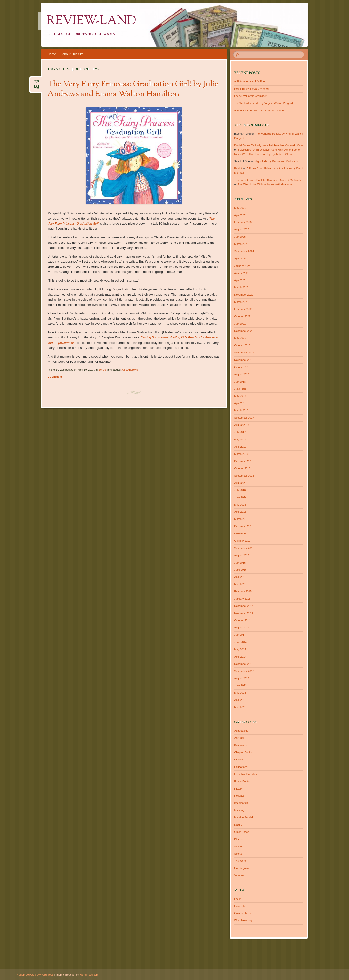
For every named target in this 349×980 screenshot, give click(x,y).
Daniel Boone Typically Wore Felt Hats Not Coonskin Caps (269, 145)
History (238, 789)
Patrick (238, 168)
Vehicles (239, 875)
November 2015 (244, 533)
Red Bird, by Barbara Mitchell (251, 89)
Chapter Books (243, 752)
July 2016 (240, 490)
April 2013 (240, 700)
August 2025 (242, 229)
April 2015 (240, 577)
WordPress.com (89, 975)
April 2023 (240, 280)
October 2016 (242, 468)
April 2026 (240, 215)
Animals (239, 738)
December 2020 (244, 331)
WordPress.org (243, 920)
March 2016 (241, 519)
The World (240, 861)
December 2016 (244, 461)
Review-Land (91, 21)
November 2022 (244, 295)
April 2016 (240, 512)
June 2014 (240, 642)
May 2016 (240, 505)
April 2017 (240, 447)
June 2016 (240, 497)
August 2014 (242, 627)
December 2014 (244, 606)
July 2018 (240, 382)
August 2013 (242, 678)
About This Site (73, 54)
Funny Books (242, 781)
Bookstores (241, 745)
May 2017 (240, 439)
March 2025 (241, 244)
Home (52, 54)
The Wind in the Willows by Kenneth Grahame (265, 184)
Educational (241, 767)
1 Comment (55, 377)
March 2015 (241, 584)
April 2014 (240, 657)
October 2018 (242, 367)
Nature (238, 825)
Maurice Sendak (244, 817)
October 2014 (242, 620)
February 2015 (243, 591)
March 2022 (241, 302)
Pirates (238, 839)
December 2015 (244, 526)
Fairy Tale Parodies (246, 774)
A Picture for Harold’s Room (251, 81)
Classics (239, 760)
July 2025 (240, 237)
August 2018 (242, 374)
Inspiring (239, 810)
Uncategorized (243, 868)
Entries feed (241, 906)
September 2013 (244, 671)
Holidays (239, 796)
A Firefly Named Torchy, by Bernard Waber (259, 110)
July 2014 (240, 635)
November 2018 (244, 360)
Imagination (241, 803)
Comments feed (244, 913)
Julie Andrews (130, 370)
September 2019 (244, 353)
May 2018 (240, 396)
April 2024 (240, 259)
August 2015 (242, 555)
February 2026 (243, 222)
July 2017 (240, 432)
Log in (238, 899)
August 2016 (242, 483)
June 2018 (240, 389)
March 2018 (241, 410)
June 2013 (240, 685)
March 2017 (241, 454)
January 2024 (242, 266)
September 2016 (244, 476)
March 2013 (241, 707)
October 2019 (242, 345)
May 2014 (240, 649)
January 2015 (242, 599)
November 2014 (244, 613)
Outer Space (242, 832)
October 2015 (242, 541)
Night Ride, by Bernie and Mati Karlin (277, 161)
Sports (238, 854)
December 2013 (244, 664)
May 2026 (240, 208)
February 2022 (243, 309)
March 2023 (241, 287)
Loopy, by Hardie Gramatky (250, 96)
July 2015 (240, 563)
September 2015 (244, 548)
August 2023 (242, 273)
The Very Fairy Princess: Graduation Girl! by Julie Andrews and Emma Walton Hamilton (133, 89)
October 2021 (242, 316)
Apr (36, 82)
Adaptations (241, 731)
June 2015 (240, 570)
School (103, 370)
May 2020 (240, 338)
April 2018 (240, 403)
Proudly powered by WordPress (35, 975)
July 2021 (240, 324)
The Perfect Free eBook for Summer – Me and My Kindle (268, 180)
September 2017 (244, 418)
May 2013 (240, 693)
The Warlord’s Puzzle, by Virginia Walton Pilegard (263, 103)
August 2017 (242, 425)
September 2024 (244, 251)
